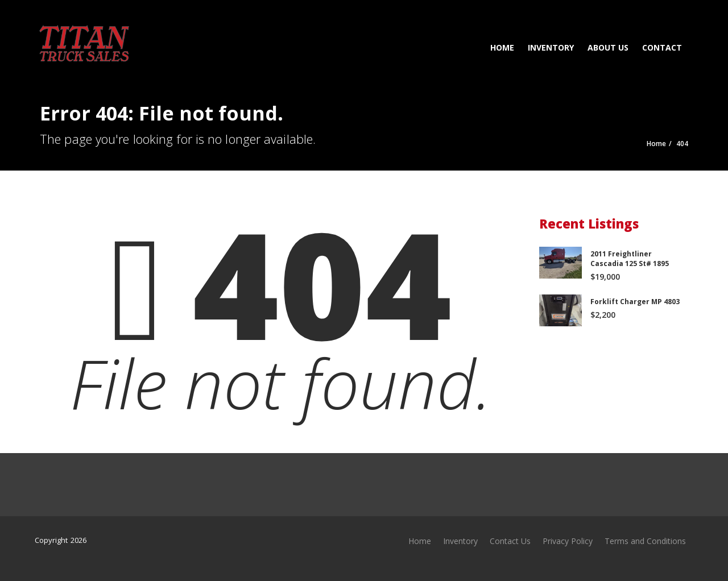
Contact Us (510, 541)
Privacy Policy (568, 541)
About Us (607, 47)
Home (501, 47)
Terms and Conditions (645, 541)
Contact (661, 47)
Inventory (550, 47)
